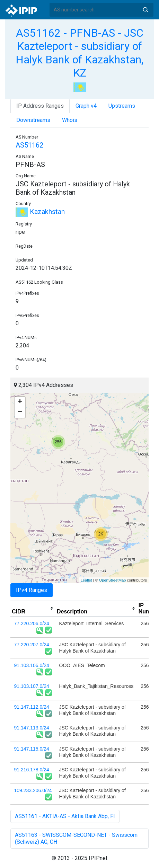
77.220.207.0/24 (32, 645)
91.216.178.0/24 (32, 770)
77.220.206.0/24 (32, 623)
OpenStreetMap (113, 580)
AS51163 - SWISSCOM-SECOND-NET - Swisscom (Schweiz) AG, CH (76, 838)
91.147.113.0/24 (32, 728)
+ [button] (20, 402)
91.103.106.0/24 (32, 665)
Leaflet (86, 580)
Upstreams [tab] (122, 106)
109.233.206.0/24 (33, 790)
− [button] (20, 413)
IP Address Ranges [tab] (40, 106)
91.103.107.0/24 (32, 686)
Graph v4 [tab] (86, 106)
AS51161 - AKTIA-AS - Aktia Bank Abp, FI (65, 816)
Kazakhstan (40, 212)
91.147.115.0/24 (32, 749)
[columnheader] (33, 609)
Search (145, 10)
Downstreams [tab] (33, 120)
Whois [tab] (70, 120)
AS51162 (29, 145)
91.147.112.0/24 (32, 707)
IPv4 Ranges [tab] (32, 590)
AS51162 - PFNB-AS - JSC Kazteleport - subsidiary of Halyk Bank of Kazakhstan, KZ (79, 53)
